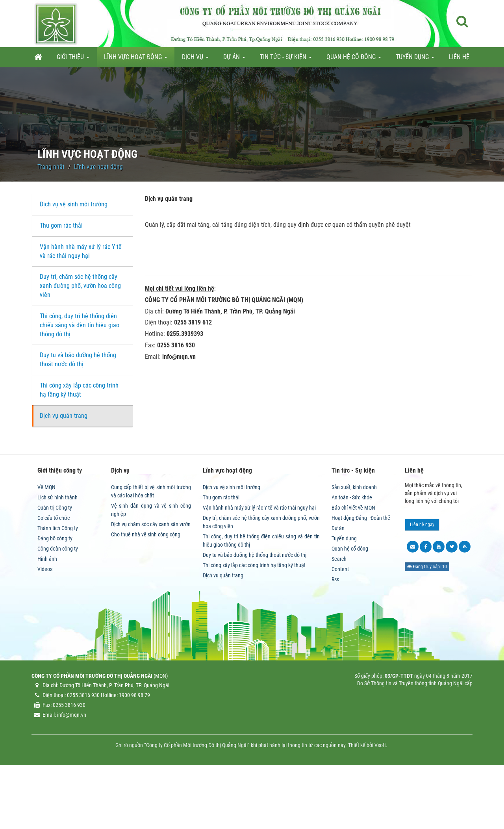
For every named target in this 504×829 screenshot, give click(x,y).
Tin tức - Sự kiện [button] (286, 59)
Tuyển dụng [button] (415, 59)
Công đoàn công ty (58, 602)
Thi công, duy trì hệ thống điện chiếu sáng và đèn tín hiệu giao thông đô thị (80, 325)
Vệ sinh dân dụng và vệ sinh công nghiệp (151, 563)
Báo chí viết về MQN (353, 561)
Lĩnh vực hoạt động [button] (136, 59)
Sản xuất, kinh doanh (354, 541)
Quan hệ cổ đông (350, 602)
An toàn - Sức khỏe (352, 551)
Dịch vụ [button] (195, 59)
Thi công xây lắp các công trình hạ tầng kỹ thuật (79, 390)
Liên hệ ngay (422, 578)
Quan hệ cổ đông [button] (354, 59)
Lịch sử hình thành (57, 551)
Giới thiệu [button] (73, 59)
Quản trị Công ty (55, 561)
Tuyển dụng (344, 592)
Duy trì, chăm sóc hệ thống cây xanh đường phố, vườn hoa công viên (80, 286)
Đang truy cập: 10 (427, 620)
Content (340, 623)
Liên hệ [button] (459, 57)
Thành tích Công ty (58, 582)
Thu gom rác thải (61, 225)
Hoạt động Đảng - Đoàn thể (361, 571)
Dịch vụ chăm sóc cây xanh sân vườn (151, 578)
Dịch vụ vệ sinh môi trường (74, 204)
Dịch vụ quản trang (64, 416)
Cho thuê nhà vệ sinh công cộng (146, 588)
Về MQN (46, 541)
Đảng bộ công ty (55, 592)
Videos (45, 623)
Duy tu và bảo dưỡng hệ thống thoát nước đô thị (78, 360)
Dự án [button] (234, 59)
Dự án (338, 582)
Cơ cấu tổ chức (54, 571)
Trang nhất (51, 167)
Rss (335, 633)
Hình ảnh (47, 612)
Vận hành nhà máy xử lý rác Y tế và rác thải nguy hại (81, 251)
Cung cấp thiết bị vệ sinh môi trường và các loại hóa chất (151, 545)
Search (339, 612)
